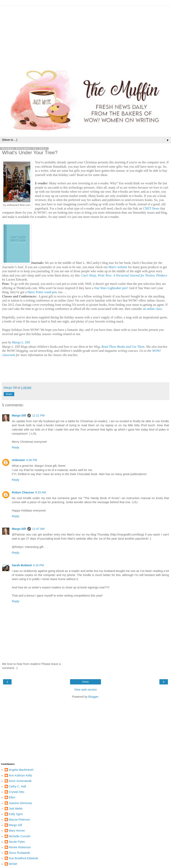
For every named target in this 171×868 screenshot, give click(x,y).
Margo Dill (19, 415)
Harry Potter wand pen (42, 292)
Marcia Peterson (19, 820)
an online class (152, 309)
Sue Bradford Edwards (24, 858)
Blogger (93, 697)
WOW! (13, 864)
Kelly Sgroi (16, 814)
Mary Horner (17, 831)
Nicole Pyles (17, 842)
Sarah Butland (22, 565)
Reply (16, 447)
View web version (85, 690)
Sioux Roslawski (19, 853)
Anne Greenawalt (20, 781)
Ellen (12, 797)
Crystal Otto (16, 792)
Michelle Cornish (20, 836)
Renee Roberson (20, 847)
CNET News (151, 208)
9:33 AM (41, 492)
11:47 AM (38, 529)
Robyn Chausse (23, 492)
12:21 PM (38, 415)
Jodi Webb (16, 809)
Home (85, 682)
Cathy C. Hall (17, 786)
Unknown (18, 460)
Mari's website (118, 267)
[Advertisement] (85, 35)
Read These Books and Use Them (123, 347)
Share (9, 394)
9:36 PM (32, 460)
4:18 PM (38, 565)
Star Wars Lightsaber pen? (111, 288)
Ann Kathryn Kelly (20, 775)
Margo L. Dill (21, 342)
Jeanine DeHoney (20, 803)
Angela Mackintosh (21, 770)
